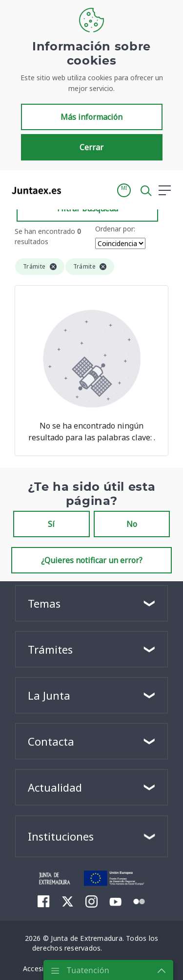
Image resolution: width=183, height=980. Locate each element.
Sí (51, 524)
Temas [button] (44, 603)
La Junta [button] (49, 695)
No (132, 524)
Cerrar (91, 147)
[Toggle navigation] (75, 190)
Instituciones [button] (61, 836)
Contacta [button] (51, 741)
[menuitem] (44, 901)
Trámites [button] (50, 649)
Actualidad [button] (55, 787)
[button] (124, 190)
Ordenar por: (115, 229)
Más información (91, 117)
